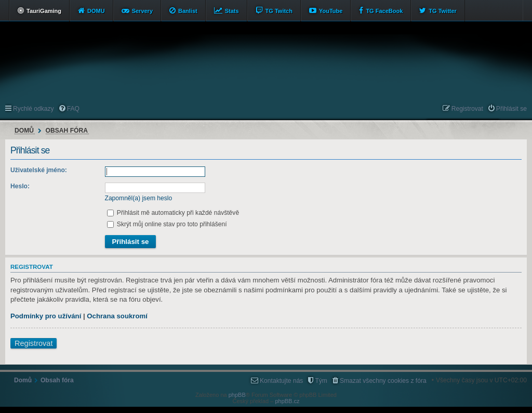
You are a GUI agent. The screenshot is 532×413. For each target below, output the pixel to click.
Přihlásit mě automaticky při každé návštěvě (173, 213)
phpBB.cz (287, 401)
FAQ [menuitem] (73, 109)
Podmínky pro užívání (46, 316)
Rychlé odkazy (34, 109)
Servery (142, 11)
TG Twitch (279, 11)
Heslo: (20, 186)
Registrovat (34, 343)
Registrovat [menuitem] (467, 109)
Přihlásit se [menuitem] (511, 109)
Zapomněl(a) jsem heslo (139, 198)
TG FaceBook (384, 11)
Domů (24, 131)
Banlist (188, 11)
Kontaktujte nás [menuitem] (281, 381)
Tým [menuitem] (321, 381)
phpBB (237, 395)
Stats (232, 11)
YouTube (331, 11)
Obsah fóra (67, 131)
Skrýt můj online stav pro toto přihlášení (167, 224)
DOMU (96, 11)
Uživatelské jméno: (39, 170)
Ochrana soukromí (117, 316)
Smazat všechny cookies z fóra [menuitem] (383, 381)
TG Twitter (443, 11)
